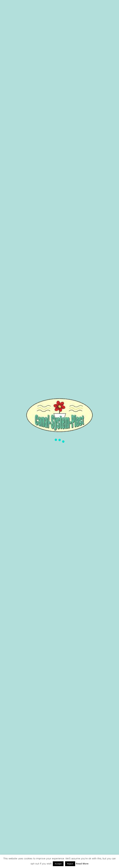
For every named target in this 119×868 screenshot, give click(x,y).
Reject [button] (70, 864)
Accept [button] (58, 864)
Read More (82, 864)
